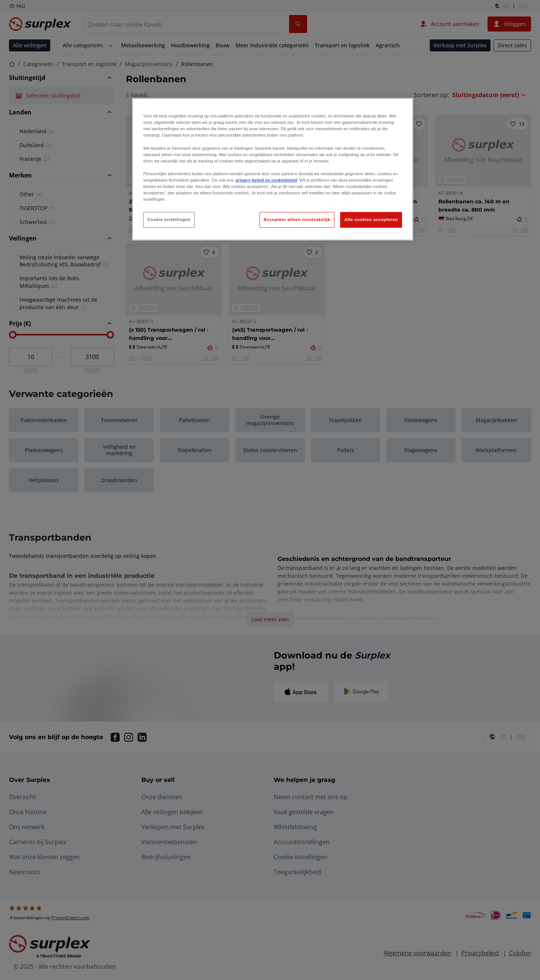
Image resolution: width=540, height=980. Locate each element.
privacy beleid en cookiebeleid (266, 180)
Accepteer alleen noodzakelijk (297, 219)
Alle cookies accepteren (371, 219)
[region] (273, 169)
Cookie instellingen (169, 219)
